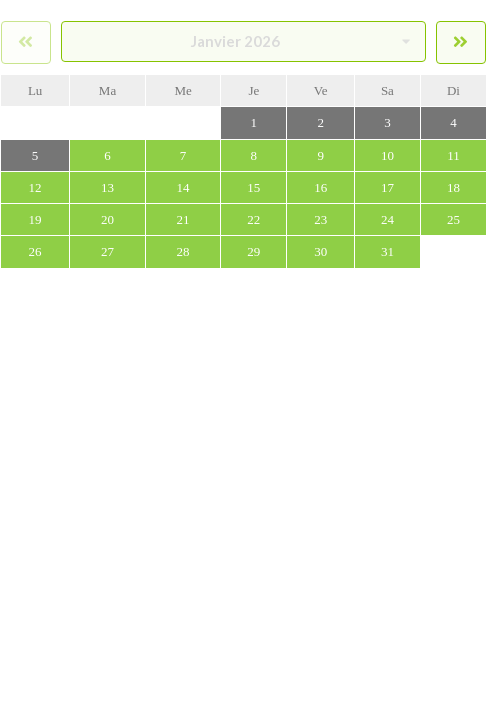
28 (183, 251)
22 (253, 219)
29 (253, 251)
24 (387, 219)
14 (183, 187)
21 (183, 219)
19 (35, 219)
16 (320, 187)
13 (107, 187)
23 (320, 219)
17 (387, 187)
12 (35, 187)
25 (453, 219)
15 (253, 187)
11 (453, 155)
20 (107, 219)
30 (320, 251)
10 (387, 155)
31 (387, 251)
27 (107, 251)
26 (35, 251)
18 (453, 187)
